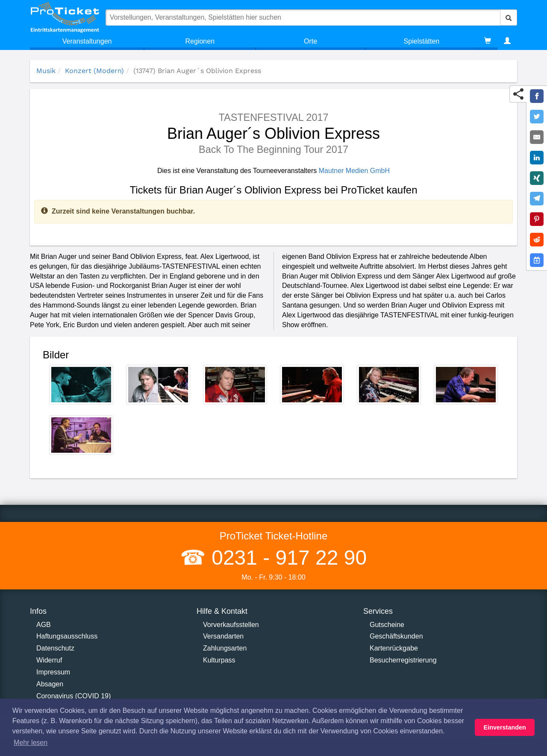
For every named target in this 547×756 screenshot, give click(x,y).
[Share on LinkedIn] (537, 158)
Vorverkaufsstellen (231, 625)
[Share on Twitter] (537, 117)
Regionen (200, 41)
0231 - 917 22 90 (286, 558)
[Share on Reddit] (537, 240)
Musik (46, 71)
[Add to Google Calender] (537, 260)
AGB (44, 625)
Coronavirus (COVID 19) (74, 696)
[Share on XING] (537, 178)
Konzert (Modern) (94, 71)
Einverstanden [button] (505, 727)
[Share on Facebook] (537, 96)
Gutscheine (387, 625)
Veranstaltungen (87, 41)
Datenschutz (55, 648)
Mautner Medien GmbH (354, 171)
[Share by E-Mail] (537, 137)
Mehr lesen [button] (31, 743)
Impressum (53, 672)
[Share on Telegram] (537, 199)
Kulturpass (219, 660)
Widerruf (49, 660)
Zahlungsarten (225, 648)
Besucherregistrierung (403, 660)
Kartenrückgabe (394, 648)
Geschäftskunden (396, 636)
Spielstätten (422, 41)
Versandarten (223, 636)
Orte (310, 41)
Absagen (50, 684)
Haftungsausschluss (67, 636)
